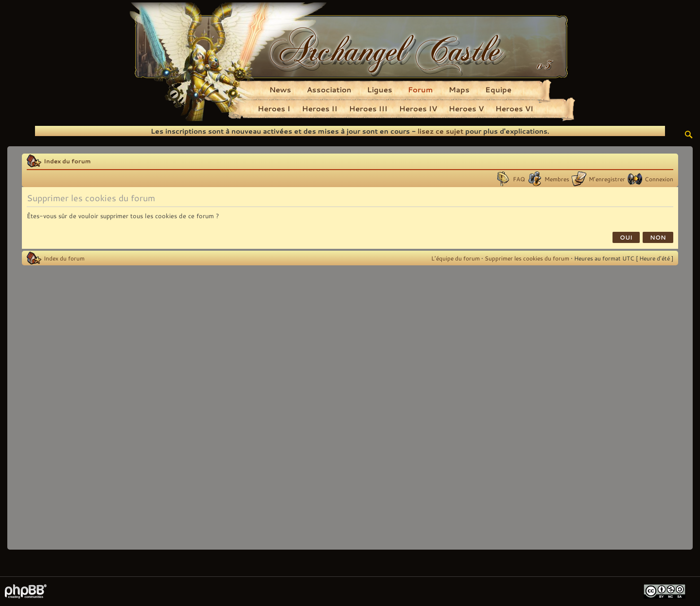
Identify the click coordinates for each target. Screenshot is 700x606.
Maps (459, 89)
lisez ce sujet (440, 131)
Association (329, 89)
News (280, 89)
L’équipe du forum (455, 258)
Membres (557, 179)
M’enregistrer (607, 179)
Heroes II (320, 108)
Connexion (659, 179)
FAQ (519, 179)
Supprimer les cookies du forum (527, 258)
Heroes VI (514, 108)
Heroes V (466, 108)
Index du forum (67, 161)
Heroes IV (418, 108)
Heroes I (274, 108)
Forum (420, 89)
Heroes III (368, 108)
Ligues (380, 89)
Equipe (498, 89)
